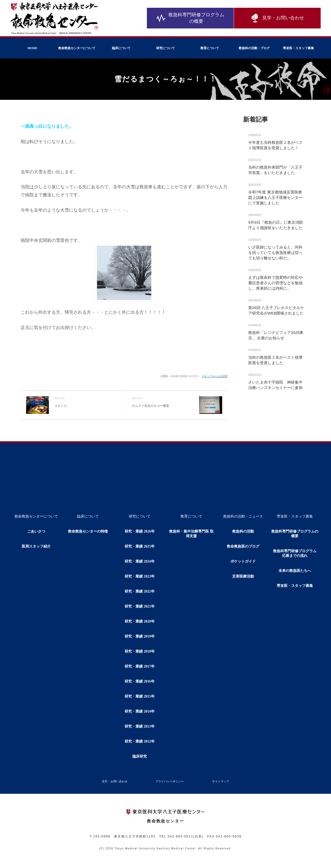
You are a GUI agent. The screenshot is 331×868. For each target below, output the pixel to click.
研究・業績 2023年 (140, 576)
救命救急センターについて (77, 48)
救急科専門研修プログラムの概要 (190, 18)
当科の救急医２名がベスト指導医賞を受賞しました (275, 360)
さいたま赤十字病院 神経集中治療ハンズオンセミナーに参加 (275, 385)
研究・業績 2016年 (140, 681)
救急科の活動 (243, 531)
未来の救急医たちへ (295, 571)
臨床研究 (140, 756)
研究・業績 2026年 (140, 531)
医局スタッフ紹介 (36, 546)
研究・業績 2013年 (140, 726)
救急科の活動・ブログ (254, 48)
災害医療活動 (243, 576)
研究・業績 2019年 (140, 636)
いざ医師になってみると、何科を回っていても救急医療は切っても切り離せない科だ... (275, 253)
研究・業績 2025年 (140, 546)
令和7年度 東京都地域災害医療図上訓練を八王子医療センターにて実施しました (275, 197)
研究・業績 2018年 (140, 651)
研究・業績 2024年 (140, 561)
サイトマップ (221, 781)
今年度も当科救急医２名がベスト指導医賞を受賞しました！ (275, 145)
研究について (165, 48)
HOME (33, 48)
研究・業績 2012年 (140, 741)
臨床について (121, 48)
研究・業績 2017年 (140, 666)
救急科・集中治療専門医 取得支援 (191, 534)
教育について (210, 48)
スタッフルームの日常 (215, 376)
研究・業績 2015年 (140, 696)
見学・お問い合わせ (277, 18)
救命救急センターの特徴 (88, 531)
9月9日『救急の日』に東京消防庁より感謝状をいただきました (276, 225)
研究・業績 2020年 (140, 621)
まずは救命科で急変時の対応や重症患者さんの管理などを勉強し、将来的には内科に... (275, 283)
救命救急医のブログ (243, 546)
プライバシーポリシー (170, 781)
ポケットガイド (243, 561)
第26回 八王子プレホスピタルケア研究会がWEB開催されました (276, 310)
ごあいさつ (36, 531)
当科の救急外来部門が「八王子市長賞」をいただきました (275, 170)
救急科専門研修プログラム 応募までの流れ (297, 553)
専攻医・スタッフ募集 (298, 48)
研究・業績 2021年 (140, 606)
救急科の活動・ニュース (243, 516)
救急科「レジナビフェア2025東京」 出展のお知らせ (276, 335)
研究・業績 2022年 (140, 591)
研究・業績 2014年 (140, 711)
